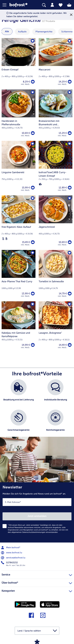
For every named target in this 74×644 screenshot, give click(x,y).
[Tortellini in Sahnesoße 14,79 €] (56, 276)
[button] (6, 5)
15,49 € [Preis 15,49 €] (26, 242)
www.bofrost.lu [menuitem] (12, 553)
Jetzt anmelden (37, 516)
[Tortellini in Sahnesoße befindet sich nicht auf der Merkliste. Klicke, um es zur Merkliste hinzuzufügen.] (70, 253)
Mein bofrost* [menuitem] (11, 548)
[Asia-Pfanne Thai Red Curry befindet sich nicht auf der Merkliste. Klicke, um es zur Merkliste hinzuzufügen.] (33, 253)
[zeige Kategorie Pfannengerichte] (44, 32)
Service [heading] (37, 574)
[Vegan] (40, 184)
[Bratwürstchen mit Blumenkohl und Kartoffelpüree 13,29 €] (56, 115)
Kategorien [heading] (37, 590)
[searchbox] (44, 5)
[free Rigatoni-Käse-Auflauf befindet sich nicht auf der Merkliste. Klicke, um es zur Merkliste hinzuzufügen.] (33, 198)
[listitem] (19, 393)
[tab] (52, 5)
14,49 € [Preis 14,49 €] (63, 345)
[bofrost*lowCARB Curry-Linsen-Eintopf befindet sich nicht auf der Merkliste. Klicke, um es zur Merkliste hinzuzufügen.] (70, 144)
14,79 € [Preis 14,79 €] (63, 294)
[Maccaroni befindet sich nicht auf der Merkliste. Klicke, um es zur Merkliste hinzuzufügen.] (70, 41)
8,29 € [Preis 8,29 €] (26, 82)
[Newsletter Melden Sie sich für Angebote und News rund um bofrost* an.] (37, 512)
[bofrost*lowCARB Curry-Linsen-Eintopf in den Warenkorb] (70, 188)
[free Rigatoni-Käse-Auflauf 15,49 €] (19, 223)
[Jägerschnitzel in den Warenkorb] (70, 242)
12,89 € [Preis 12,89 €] (63, 188)
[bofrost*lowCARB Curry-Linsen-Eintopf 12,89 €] (56, 168)
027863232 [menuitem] (10, 563)
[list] (37, 410)
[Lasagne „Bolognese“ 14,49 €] (56, 327)
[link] (21, 5)
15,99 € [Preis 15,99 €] (26, 188)
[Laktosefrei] (3, 239)
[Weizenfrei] (6, 239)
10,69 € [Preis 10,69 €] (26, 133)
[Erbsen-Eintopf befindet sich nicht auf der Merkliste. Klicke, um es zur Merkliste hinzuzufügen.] (33, 41)
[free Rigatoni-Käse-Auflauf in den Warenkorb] (33, 242)
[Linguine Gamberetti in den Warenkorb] (33, 188)
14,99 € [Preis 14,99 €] (26, 345)
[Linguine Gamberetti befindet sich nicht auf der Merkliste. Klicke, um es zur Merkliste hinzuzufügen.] (33, 144)
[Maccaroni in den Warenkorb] (70, 82)
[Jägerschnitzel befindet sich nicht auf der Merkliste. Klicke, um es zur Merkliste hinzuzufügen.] (70, 198)
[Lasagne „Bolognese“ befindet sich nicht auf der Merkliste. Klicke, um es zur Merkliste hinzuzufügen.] (70, 304)
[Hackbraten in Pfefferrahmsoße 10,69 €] (19, 115)
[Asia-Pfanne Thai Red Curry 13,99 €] (19, 276)
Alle (7, 31)
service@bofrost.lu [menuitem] (13, 558)
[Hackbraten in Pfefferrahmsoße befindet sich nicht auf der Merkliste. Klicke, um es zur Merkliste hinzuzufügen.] (33, 92)
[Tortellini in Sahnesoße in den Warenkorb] (70, 294)
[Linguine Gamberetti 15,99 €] (19, 168)
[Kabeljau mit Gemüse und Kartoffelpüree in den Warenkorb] (33, 345)
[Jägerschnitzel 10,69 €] (56, 223)
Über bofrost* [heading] (37, 582)
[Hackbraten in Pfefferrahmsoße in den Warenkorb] (33, 133)
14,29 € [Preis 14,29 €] (63, 82)
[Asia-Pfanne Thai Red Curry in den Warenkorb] (33, 294)
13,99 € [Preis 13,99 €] (26, 294)
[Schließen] (71, 15)
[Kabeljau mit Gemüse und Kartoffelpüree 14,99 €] (19, 327)
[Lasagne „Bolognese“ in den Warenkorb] (70, 345)
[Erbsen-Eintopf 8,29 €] (19, 64)
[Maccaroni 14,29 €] (56, 64)
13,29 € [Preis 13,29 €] (63, 133)
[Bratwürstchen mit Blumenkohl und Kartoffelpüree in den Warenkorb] (70, 133)
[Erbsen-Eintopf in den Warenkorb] (33, 82)
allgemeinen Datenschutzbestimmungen (28, 532)
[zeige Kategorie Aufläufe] (22, 32)
